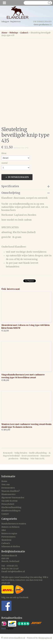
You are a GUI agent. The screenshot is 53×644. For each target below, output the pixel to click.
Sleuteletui (6, 540)
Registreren (15, 21)
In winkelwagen (18, 177)
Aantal (4, 163)
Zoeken (49, 3)
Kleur (4, 153)
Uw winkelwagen (42, 22)
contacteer (20, 580)
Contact (5, 514)
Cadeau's (24, 33)
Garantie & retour (10, 501)
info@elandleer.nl (16, 572)
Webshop (13, 33)
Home (4, 33)
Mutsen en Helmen (10, 527)
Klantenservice (8, 494)
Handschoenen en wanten (14, 524)
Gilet (4, 530)
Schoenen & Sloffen (11, 547)
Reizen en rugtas (9, 534)
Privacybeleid (8, 504)
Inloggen (5, 21)
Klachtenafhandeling (11, 507)
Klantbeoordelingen (11, 511)
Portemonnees (8, 537)
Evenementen (8, 488)
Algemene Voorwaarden (13, 498)
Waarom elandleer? (11, 491)
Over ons (6, 485)
